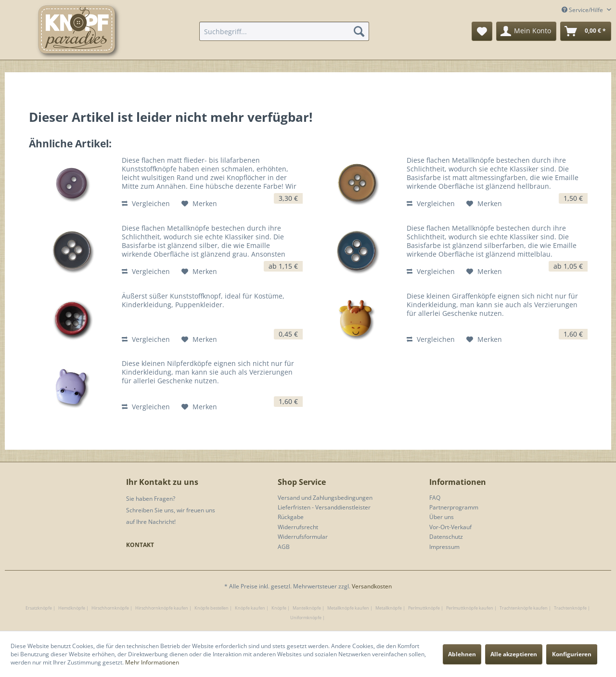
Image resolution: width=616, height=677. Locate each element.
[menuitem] (284, 31)
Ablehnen (462, 654)
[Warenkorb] (586, 31)
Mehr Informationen (152, 662)
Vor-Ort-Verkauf (450, 527)
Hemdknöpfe (72, 608)
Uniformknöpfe (306, 618)
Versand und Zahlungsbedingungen (325, 498)
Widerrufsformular (303, 537)
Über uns (442, 517)
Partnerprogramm (454, 507)
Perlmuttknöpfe (424, 608)
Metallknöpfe (389, 608)
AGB (284, 547)
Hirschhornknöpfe (110, 608)
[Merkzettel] (482, 31)
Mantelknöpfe (307, 608)
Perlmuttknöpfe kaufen (470, 608)
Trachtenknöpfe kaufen (524, 608)
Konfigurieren (572, 654)
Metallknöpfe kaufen (348, 608)
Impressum (444, 547)
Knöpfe (279, 608)
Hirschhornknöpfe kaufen (162, 608)
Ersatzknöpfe (39, 608)
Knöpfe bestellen (212, 608)
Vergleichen (146, 203)
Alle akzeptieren (514, 654)
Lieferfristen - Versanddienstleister (324, 507)
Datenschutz (446, 537)
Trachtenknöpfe (570, 608)
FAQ (435, 498)
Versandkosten (372, 586)
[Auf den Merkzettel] (199, 204)
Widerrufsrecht (298, 527)
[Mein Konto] (526, 31)
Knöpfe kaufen (250, 608)
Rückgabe (291, 517)
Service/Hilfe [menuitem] (583, 10)
